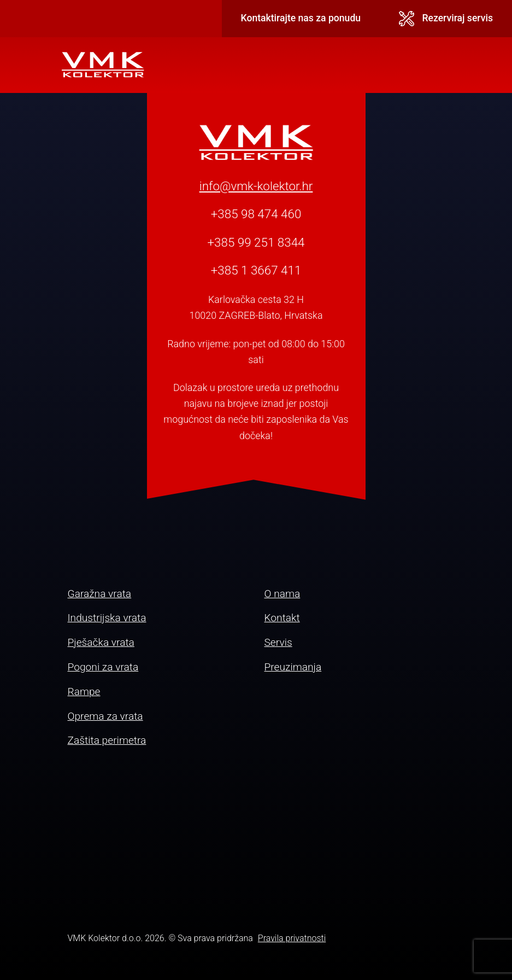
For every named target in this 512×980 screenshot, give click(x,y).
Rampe (84, 692)
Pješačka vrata (101, 642)
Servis (278, 642)
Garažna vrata (100, 594)
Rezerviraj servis (446, 19)
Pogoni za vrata (103, 667)
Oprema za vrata (105, 716)
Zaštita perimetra (107, 740)
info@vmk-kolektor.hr (256, 186)
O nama (283, 594)
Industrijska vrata (107, 618)
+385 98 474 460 (256, 214)
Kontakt (282, 618)
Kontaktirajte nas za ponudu (301, 18)
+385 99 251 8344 (256, 242)
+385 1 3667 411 (256, 270)
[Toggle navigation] (443, 65)
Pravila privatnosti (292, 938)
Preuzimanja (293, 667)
